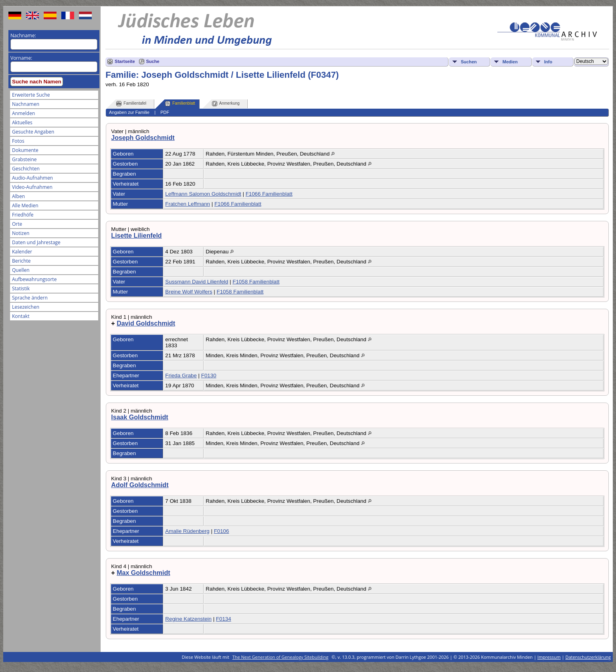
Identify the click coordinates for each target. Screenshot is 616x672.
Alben (18, 196)
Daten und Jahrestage (36, 242)
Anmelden (23, 113)
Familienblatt (180, 104)
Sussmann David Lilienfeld (197, 282)
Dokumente (25, 150)
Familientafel (131, 104)
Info (548, 62)
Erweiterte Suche (31, 95)
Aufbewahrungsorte (34, 279)
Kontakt (21, 316)
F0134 (224, 619)
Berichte (21, 261)
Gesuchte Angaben (33, 132)
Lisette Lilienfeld (136, 236)
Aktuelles (22, 122)
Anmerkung (226, 104)
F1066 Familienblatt (269, 194)
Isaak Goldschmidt (139, 417)
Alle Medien (25, 205)
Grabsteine (24, 159)
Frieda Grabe (181, 375)
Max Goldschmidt (143, 573)
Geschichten (26, 169)
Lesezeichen (26, 307)
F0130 (209, 375)
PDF (165, 112)
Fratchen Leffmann (188, 204)
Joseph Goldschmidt (143, 138)
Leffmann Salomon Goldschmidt (203, 194)
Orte (17, 224)
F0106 (222, 531)
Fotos (18, 141)
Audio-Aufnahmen (32, 178)
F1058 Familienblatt (256, 282)
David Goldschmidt (146, 323)
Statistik (21, 288)
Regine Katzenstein (188, 619)
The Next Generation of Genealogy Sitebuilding (281, 657)
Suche (153, 61)
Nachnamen (26, 104)
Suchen (469, 62)
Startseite (125, 61)
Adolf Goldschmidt (140, 485)
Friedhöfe (23, 215)
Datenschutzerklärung (588, 657)
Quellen (21, 270)
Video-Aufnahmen (32, 187)
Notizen (21, 233)
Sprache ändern (30, 298)
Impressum (549, 657)
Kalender (22, 252)
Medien (510, 62)
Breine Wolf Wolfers (189, 292)
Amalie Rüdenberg (187, 531)
